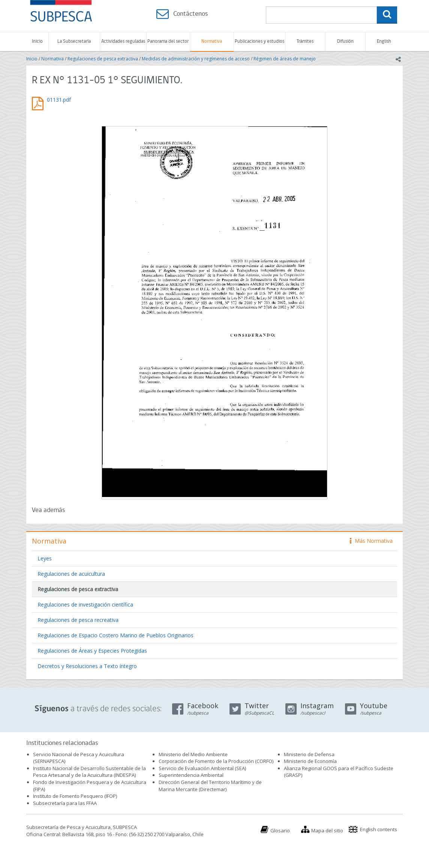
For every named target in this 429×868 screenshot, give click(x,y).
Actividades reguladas (123, 41)
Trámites (305, 41)
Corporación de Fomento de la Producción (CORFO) (216, 761)
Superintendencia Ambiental (191, 775)
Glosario (280, 830)
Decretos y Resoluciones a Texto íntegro (87, 666)
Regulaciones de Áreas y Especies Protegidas (92, 651)
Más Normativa (371, 541)
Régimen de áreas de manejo (285, 59)
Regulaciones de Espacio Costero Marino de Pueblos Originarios (115, 635)
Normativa (212, 41)
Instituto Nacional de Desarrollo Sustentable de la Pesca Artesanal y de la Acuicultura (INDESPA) (89, 772)
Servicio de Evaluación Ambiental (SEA (202, 768)
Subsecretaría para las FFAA (65, 803)
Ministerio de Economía (310, 761)
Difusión (345, 41)
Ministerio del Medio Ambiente (193, 754)
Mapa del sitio (327, 830)
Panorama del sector (168, 41)
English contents (379, 829)
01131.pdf (59, 100)
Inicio (37, 41)
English (384, 41)
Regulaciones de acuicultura (71, 574)
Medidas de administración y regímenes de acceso (196, 59)
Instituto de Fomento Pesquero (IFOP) (75, 796)
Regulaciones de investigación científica (85, 604)
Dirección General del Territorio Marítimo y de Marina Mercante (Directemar (210, 786)
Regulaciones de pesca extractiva (103, 59)
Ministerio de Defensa (309, 754)
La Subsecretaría (74, 41)
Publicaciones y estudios (259, 41)
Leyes (45, 558)
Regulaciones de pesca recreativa (78, 620)
